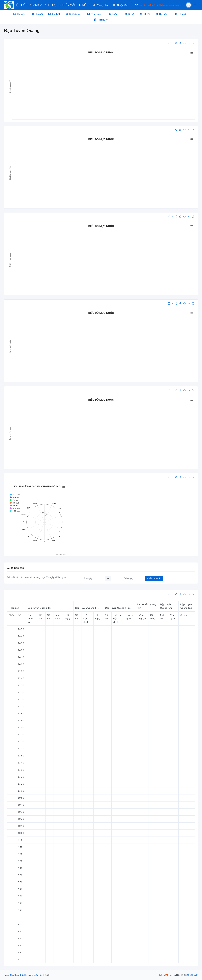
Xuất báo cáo (154, 578)
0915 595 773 (191, 975)
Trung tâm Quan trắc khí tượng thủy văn (23, 975)
